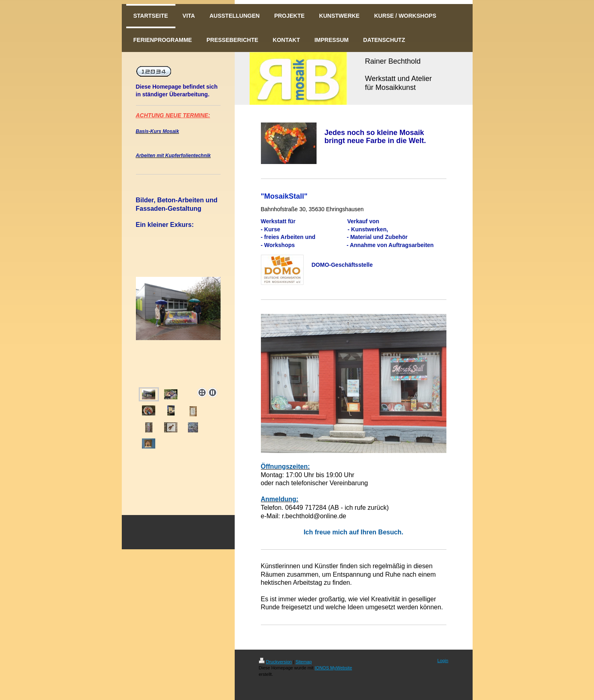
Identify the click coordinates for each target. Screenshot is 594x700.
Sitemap (304, 662)
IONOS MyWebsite (333, 668)
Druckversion (275, 662)
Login (443, 661)
